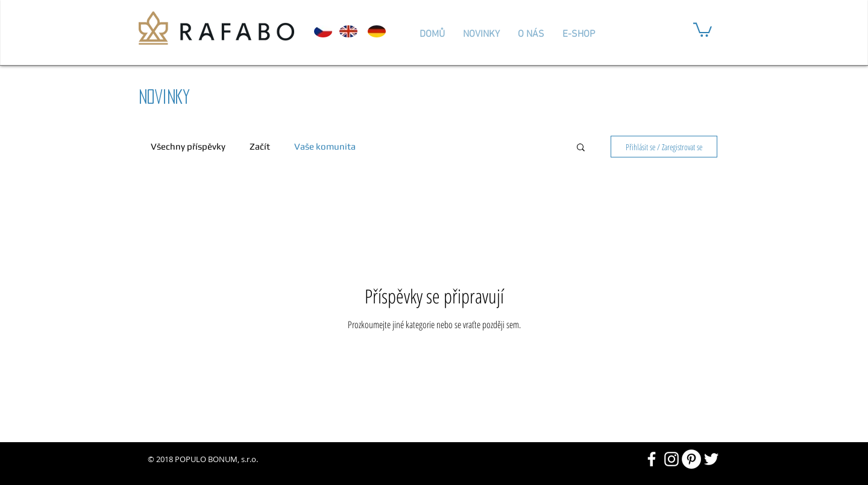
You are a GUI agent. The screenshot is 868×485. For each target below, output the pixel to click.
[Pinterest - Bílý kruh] (691, 459)
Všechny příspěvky (188, 146)
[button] (703, 29)
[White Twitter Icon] (711, 459)
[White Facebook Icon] (652, 459)
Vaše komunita (325, 146)
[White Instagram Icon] (671, 459)
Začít (260, 146)
